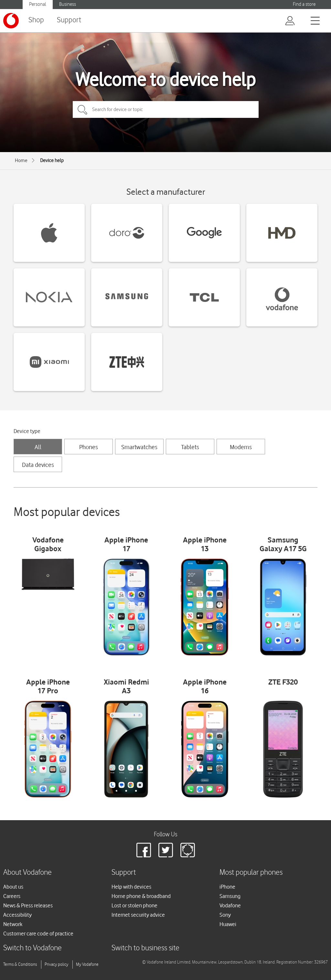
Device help (52, 160)
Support (69, 20)
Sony (225, 915)
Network (13, 924)
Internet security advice (138, 915)
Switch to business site (145, 948)
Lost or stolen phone (134, 905)
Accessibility (17, 915)
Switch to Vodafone (32, 948)
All (38, 447)
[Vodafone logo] (11, 21)
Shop (36, 20)
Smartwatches (139, 447)
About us (13, 887)
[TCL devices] (204, 297)
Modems (241, 447)
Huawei (228, 924)
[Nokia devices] (49, 297)
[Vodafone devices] (282, 297)
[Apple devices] (49, 233)
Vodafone (230, 905)
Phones (89, 447)
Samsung (230, 896)
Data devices (38, 465)
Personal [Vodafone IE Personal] (38, 4)
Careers (12, 896)
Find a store (304, 4)
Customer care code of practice (38, 934)
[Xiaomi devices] (49, 362)
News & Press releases (28, 905)
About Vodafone (27, 873)
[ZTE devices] (127, 362)
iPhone (227, 887)
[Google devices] (204, 233)
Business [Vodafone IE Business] (68, 4)
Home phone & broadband (141, 896)
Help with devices (131, 887)
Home (21, 160)
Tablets (190, 447)
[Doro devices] (127, 233)
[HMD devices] (282, 233)
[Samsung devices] (127, 297)
